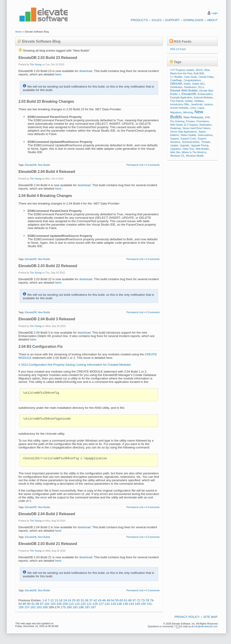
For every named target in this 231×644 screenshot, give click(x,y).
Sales (156, 20)
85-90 (27, 604)
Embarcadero (205, 94)
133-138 (116, 604)
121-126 (92, 604)
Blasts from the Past (181, 73)
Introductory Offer (180, 104)
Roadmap (176, 128)
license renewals (179, 108)
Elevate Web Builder (184, 90)
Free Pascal (177, 101)
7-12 (51, 600)
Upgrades (176, 149)
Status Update (188, 135)
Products (139, 20)
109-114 (68, 604)
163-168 (42, 607)
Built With (199, 73)
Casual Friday (206, 77)
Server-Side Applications (184, 132)
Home (18, 32)
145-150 (140, 604)
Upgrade (185, 145)
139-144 (128, 604)
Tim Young (36, 64)
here (58, 74)
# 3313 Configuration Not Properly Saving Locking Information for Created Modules (74, 365)
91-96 (35, 604)
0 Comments (153, 165)
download (86, 71)
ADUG (199, 70)
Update (174, 145)
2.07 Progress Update (182, 70)
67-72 (136, 600)
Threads (205, 142)
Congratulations (192, 80)
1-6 (45, 600)
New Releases (193, 117)
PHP (207, 117)
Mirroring (188, 112)
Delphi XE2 (198, 84)
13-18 (58, 600)
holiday (189, 101)
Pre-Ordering (177, 121)
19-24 (67, 600)
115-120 (80, 604)
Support (172, 20)
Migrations (176, 112)
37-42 (93, 600)
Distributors (190, 87)
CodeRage (176, 80)
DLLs (201, 87)
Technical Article (190, 142)
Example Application (181, 97)
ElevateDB (31, 165)
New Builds (44, 165)
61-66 (128, 600)
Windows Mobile (195, 156)
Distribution (176, 87)
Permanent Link (135, 165)
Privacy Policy (187, 617)
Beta (207, 70)
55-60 (119, 600)
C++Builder (176, 77)
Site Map (210, 617)
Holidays (199, 101)
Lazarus (208, 104)
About (212, 20)
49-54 (110, 600)
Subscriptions (205, 135)
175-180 (66, 607)
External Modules (203, 97)
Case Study (191, 77)
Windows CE (177, 156)
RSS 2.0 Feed (178, 49)
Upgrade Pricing (200, 145)
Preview (190, 121)
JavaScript (197, 104)
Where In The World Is (194, 152)
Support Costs (188, 138)
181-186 (78, 607)
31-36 (85, 600)
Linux (193, 108)
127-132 (104, 604)
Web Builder (202, 149)
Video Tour (188, 149)
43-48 (102, 600)
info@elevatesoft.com (206, 626)
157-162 (30, 607)
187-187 (90, 607)
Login (215, 13)
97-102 (45, 604)
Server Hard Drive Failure (196, 128)
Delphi (187, 84)
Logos (201, 108)
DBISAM (176, 84)
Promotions (203, 121)
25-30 (76, 600)
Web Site (175, 152)
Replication (205, 125)
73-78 (145, 600)
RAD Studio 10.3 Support (184, 125)
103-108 (56, 604)
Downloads (193, 20)
